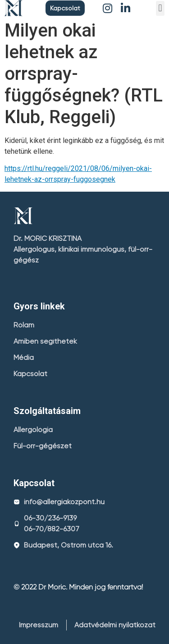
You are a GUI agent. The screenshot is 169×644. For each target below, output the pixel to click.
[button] (65, 8)
